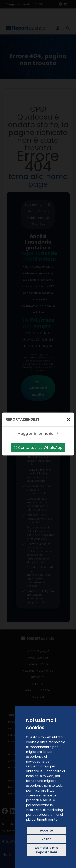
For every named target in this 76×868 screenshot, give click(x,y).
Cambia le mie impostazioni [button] (46, 850)
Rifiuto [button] (46, 839)
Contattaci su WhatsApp (38, 448)
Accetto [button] (46, 830)
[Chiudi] (69, 419)
